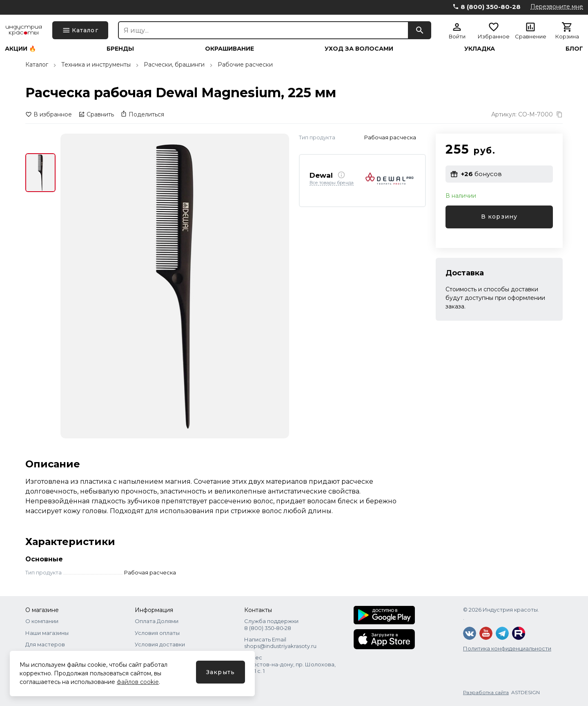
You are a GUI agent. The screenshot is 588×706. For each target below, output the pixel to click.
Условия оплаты (157, 633)
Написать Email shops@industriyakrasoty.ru (280, 643)
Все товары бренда (332, 183)
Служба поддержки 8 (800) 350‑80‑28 (271, 624)
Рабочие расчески (245, 65)
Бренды (120, 49)
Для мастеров (45, 644)
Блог (574, 49)
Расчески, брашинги (174, 65)
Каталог (37, 65)
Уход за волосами (359, 49)
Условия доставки (160, 644)
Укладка (480, 49)
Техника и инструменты (96, 65)
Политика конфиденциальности (507, 648)
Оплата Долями (157, 621)
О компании (42, 621)
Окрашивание (229, 49)
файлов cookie (138, 682)
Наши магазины (47, 633)
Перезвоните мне (557, 7)
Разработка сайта (486, 692)
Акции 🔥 (20, 49)
